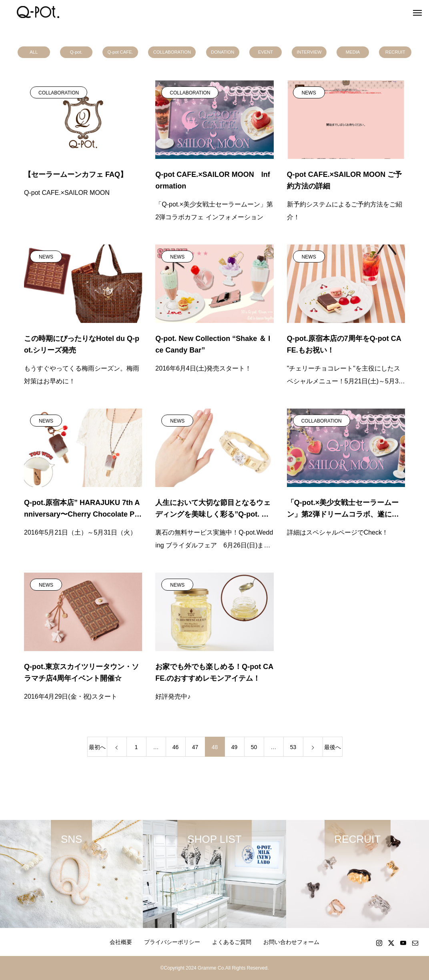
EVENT (266, 52)
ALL (34, 52)
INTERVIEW (309, 52)
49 (235, 747)
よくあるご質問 (232, 942)
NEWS (309, 93)
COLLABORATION (172, 52)
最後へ (333, 747)
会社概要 (121, 942)
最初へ (97, 747)
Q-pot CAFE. (120, 52)
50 (254, 747)
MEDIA (353, 52)
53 (293, 747)
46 (176, 747)
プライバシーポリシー (172, 942)
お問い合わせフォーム (291, 942)
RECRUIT (395, 52)
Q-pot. (76, 52)
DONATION (223, 52)
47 (195, 747)
